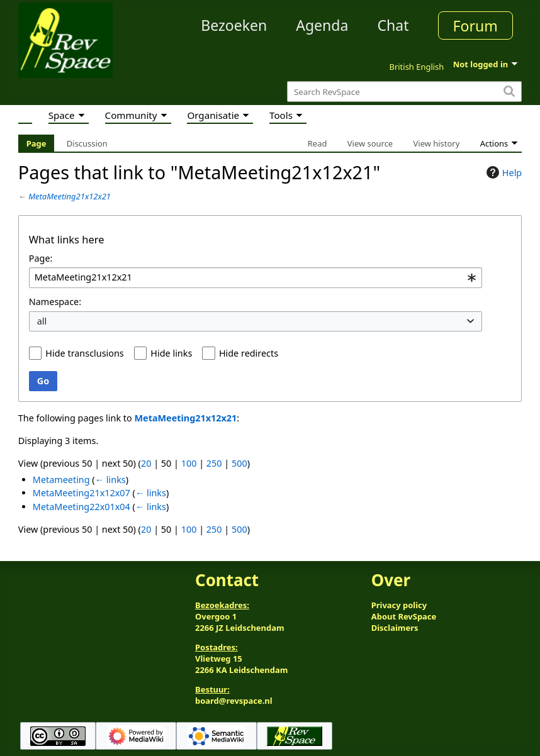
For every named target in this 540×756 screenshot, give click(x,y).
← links (110, 480)
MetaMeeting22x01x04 (82, 507)
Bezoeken (234, 25)
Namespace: (55, 302)
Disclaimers (395, 628)
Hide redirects (249, 353)
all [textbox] (42, 321)
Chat (393, 25)
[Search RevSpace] (404, 92)
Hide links (171, 353)
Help (503, 172)
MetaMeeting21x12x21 (70, 196)
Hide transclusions (84, 353)
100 (189, 463)
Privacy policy (399, 605)
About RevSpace (404, 616)
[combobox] (256, 278)
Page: (41, 258)
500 (239, 463)
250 (214, 463)
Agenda (322, 25)
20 (146, 463)
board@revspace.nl (234, 701)
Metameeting (61, 480)
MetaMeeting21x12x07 (82, 493)
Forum (475, 26)
